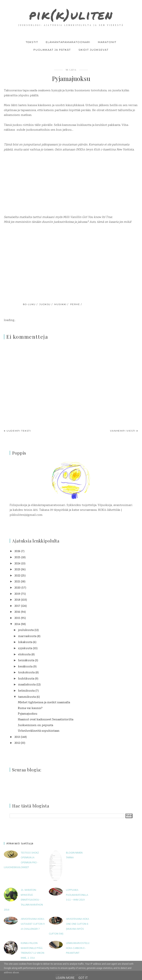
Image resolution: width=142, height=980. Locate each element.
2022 (17, 576)
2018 (17, 600)
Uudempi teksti (19, 431)
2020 (18, 588)
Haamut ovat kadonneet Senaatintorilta (46, 720)
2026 (17, 551)
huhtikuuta (26, 679)
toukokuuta (26, 673)
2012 (17, 743)
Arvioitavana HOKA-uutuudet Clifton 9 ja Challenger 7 (33, 924)
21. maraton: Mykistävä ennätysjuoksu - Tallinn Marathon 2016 (23, 900)
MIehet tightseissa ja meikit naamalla (44, 703)
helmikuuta (26, 691)
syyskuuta (25, 649)
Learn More (65, 978)
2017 (17, 606)
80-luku (29, 304)
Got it (83, 978)
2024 (17, 564)
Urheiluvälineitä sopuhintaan (39, 731)
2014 (17, 624)
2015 (17, 618)
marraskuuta (27, 636)
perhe (75, 304)
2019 (17, 594)
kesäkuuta (25, 667)
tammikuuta (27, 697)
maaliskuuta (27, 685)
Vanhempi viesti (123, 431)
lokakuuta (25, 642)
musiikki (60, 304)
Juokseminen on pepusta (35, 725)
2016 (17, 612)
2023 (17, 570)
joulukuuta (26, 630)
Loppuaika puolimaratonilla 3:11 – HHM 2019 (77, 895)
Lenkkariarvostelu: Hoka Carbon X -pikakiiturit (78, 948)
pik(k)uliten (71, 14)
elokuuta (24, 655)
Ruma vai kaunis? (30, 708)
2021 (17, 582)
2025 (17, 558)
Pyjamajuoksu (28, 714)
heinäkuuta (26, 661)
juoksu (45, 304)
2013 (17, 737)
